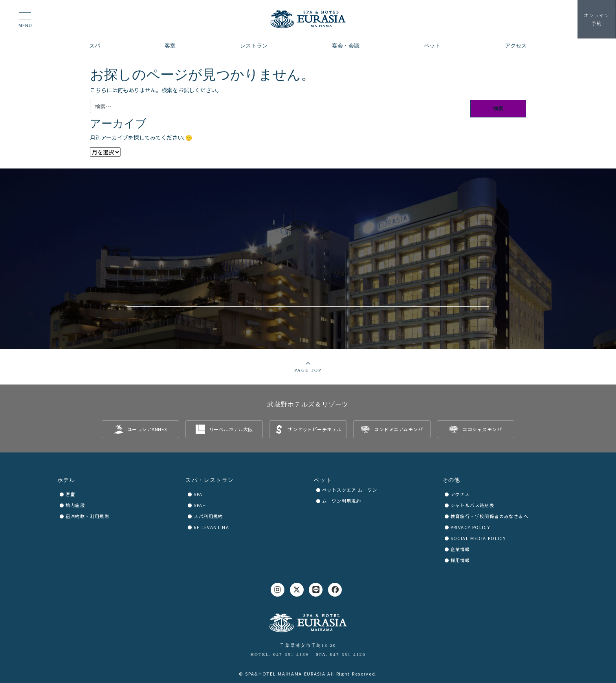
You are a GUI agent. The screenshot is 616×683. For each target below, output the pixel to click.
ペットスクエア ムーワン (350, 490)
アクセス (460, 494)
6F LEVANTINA (211, 527)
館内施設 (75, 505)
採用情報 (460, 560)
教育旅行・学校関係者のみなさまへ (489, 516)
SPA (198, 494)
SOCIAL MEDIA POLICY (478, 538)
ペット (323, 480)
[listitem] (140, 429)
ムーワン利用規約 (342, 501)
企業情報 (460, 549)
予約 (596, 19)
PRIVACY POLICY (470, 527)
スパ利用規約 (208, 516)
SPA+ (200, 505)
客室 (71, 494)
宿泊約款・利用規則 (88, 516)
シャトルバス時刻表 (473, 505)
